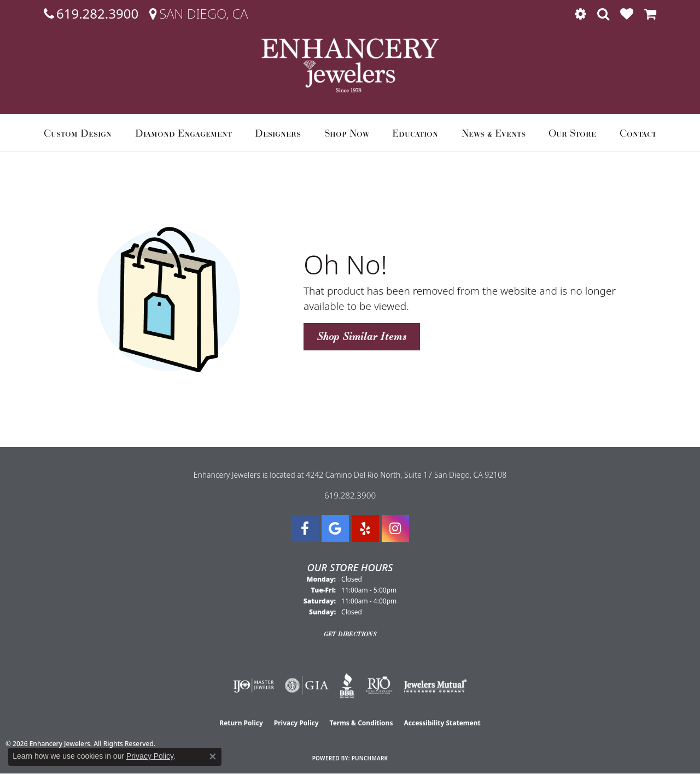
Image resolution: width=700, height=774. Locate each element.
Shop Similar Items (362, 336)
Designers (278, 133)
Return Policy (241, 723)
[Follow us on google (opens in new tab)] (335, 529)
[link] (91, 14)
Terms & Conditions (361, 723)
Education (415, 133)
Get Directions (350, 634)
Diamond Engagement (183, 133)
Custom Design (78, 133)
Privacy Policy (296, 723)
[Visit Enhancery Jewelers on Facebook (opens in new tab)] (305, 529)
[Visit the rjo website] (379, 685)
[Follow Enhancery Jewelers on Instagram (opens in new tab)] (395, 529)
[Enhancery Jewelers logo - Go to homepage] (350, 65)
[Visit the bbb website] (347, 685)
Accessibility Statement (442, 723)
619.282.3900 (350, 495)
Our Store (572, 133)
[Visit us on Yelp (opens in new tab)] (365, 529)
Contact (638, 133)
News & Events (494, 133)
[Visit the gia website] (307, 685)
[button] (581, 14)
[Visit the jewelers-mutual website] (435, 685)
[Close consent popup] (213, 757)
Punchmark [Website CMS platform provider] (370, 758)
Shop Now (347, 133)
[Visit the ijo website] (253, 685)
